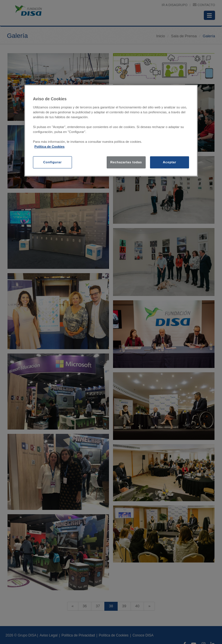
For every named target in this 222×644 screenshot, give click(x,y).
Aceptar (169, 162)
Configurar (53, 162)
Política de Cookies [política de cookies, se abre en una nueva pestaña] (49, 147)
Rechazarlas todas (126, 162)
